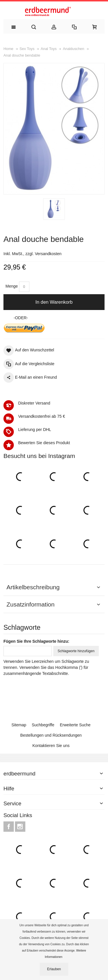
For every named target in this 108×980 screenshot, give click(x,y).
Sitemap (19, 725)
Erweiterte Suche (75, 725)
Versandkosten (48, 254)
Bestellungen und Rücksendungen (51, 735)
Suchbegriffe (43, 725)
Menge (12, 286)
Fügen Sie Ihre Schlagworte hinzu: (36, 641)
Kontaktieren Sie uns (51, 746)
